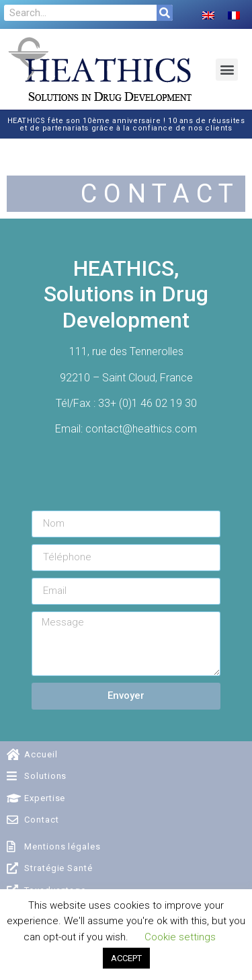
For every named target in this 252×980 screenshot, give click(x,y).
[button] (227, 70)
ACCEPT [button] (126, 958)
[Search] (165, 13)
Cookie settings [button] (180, 937)
